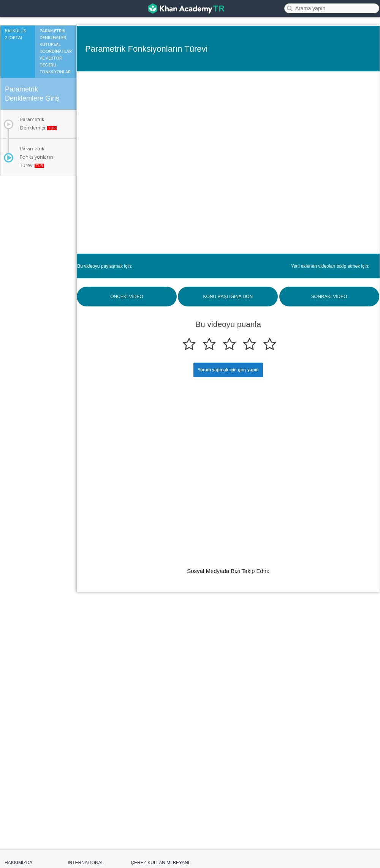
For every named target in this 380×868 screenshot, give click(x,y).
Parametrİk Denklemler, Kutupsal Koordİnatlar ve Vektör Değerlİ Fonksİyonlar (56, 51)
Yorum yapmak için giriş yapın (228, 370)
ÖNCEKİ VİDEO (127, 297)
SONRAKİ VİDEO (329, 297)
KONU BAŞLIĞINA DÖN (228, 297)
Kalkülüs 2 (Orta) (15, 34)
